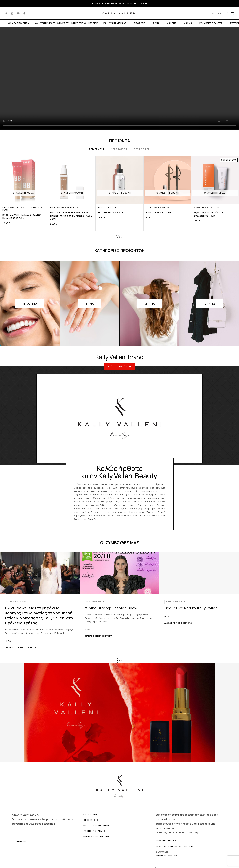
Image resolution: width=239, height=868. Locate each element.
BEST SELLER (142, 149)
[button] (118, 237)
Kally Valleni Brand (119, 357)
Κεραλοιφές (200, 208)
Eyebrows (152, 208)
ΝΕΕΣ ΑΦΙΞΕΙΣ (119, 149)
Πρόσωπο (140, 23)
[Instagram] (12, 13)
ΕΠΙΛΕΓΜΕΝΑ (97, 149)
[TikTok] (24, 13)
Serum (102, 208)
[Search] (220, 13)
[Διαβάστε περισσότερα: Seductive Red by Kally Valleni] (180, 623)
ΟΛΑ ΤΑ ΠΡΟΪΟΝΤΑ (19, 23)
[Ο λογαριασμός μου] (213, 13)
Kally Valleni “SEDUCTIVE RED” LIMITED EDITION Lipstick (66, 23)
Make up (172, 23)
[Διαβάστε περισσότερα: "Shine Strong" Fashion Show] (100, 636)
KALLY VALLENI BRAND (115, 23)
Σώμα (156, 23)
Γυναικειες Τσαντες (211, 23)
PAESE (6, 210)
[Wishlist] (226, 14)
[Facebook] (6, 13)
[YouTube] (18, 13)
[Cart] (232, 14)
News (8, 641)
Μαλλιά (188, 23)
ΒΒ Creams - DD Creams (15, 208)
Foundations (57, 208)
